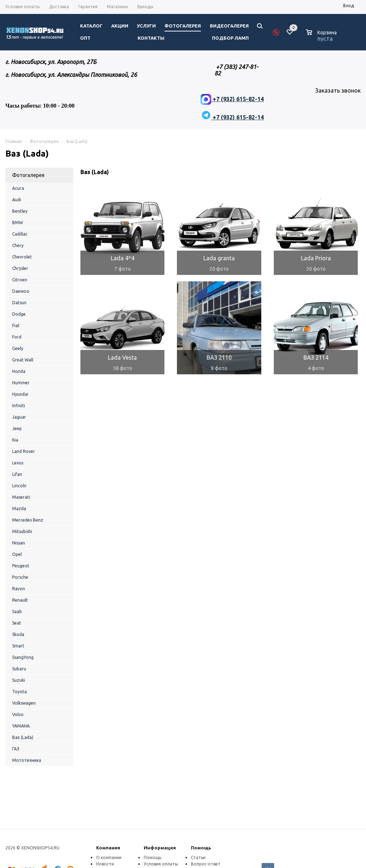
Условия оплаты (161, 864)
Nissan (19, 543)
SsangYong (23, 657)
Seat (17, 623)
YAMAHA (21, 726)
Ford (17, 337)
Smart (18, 646)
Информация (160, 848)
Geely (18, 348)
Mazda (19, 509)
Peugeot (21, 566)
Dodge (19, 314)
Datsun (19, 303)
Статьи (198, 857)
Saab (17, 611)
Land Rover (24, 451)
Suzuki (19, 680)
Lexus (18, 463)
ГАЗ (16, 749)
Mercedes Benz (28, 520)
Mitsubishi (22, 531)
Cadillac (20, 234)
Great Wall (23, 360)
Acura (18, 188)
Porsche (20, 577)
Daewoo (21, 291)
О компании (109, 857)
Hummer (21, 383)
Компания (108, 848)
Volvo (18, 714)
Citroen (20, 280)
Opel (17, 554)
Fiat (16, 325)
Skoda (18, 634)
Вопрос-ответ (206, 864)
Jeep (17, 428)
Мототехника (27, 760)
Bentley (20, 211)
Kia (15, 440)
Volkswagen (24, 703)
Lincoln (19, 486)
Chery (18, 245)
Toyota (19, 692)
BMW (18, 223)
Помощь (201, 848)
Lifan (17, 474)
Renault (20, 600)
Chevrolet (22, 257)
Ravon (19, 589)
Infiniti (19, 406)
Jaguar (19, 417)
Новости (105, 864)
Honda (19, 371)
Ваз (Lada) (23, 737)
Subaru (19, 669)
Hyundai (20, 394)
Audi (17, 200)
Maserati (21, 497)
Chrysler (20, 268)
